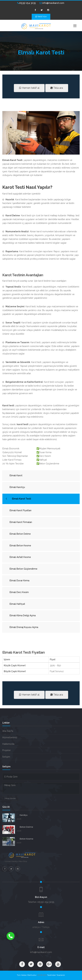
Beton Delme (26, 827)
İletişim (6, 757)
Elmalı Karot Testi (22, 499)
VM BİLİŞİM (42, 975)
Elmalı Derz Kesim (19, 592)
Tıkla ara (57, 88)
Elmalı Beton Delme (20, 534)
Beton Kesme (26, 839)
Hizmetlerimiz (10, 737)
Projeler (7, 750)
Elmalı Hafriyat (17, 604)
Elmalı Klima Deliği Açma (23, 615)
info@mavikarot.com (52, 3)
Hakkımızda (8, 744)
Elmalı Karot (16, 475)
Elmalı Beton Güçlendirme (23, 569)
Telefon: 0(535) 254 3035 (41, 902)
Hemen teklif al (29, 88)
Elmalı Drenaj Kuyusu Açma (24, 627)
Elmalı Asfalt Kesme (20, 557)
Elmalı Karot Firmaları (21, 522)
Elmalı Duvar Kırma (19, 581)
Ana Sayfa (8, 731)
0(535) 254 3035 (26, 3)
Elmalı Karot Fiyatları (20, 510)
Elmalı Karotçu (17, 487)
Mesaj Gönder (10, 798)
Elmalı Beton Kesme (20, 546)
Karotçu (24, 815)
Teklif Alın (41, 17)
